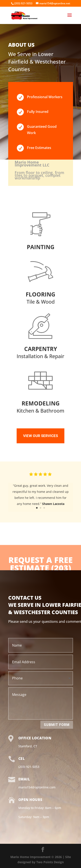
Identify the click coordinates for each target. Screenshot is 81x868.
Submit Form (57, 725)
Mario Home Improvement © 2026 (37, 857)
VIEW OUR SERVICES (40, 436)
